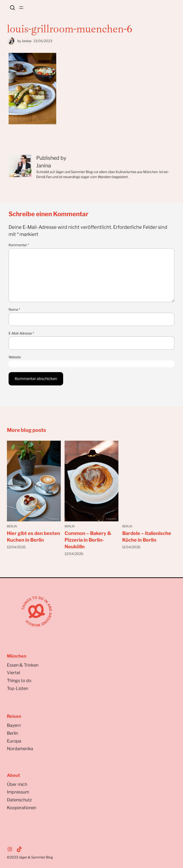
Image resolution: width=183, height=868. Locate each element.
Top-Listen (18, 688)
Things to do (19, 681)
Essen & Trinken (23, 665)
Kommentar (19, 245)
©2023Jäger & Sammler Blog (30, 857)
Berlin (12, 526)
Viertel (13, 673)
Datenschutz (19, 800)
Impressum (18, 792)
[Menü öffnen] (21, 8)
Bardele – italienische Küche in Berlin (147, 537)
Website (15, 357)
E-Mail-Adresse (21, 333)
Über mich (17, 784)
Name (14, 309)
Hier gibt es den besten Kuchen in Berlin (33, 537)
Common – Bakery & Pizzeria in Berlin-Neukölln (88, 540)
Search (12, 8)
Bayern (14, 725)
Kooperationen (22, 808)
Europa (14, 741)
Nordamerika (20, 749)
